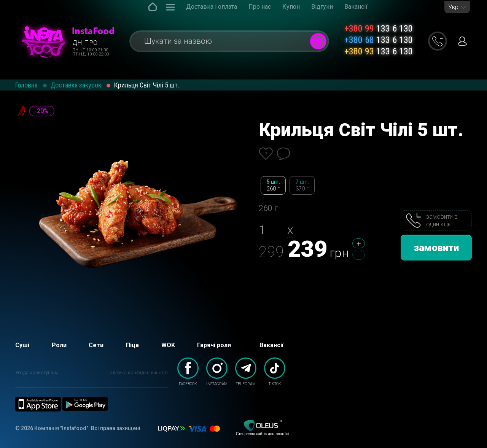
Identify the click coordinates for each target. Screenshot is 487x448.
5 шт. (273, 185)
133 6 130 (379, 29)
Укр (453, 7)
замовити (436, 248)
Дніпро (85, 43)
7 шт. (302, 185)
